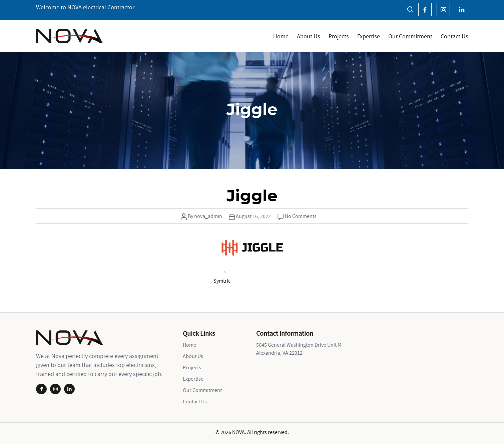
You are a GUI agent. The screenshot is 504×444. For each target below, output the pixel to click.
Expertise (369, 36)
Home (281, 36)
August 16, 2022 (253, 216)
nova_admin (208, 216)
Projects (339, 36)
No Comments (301, 216)
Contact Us (454, 36)
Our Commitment (410, 36)
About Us (309, 36)
